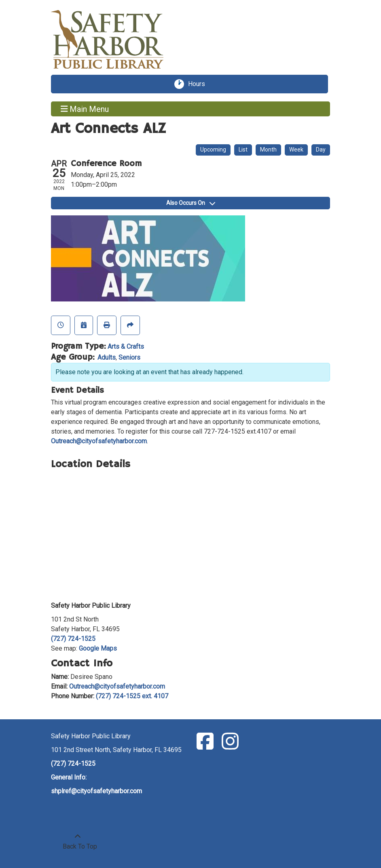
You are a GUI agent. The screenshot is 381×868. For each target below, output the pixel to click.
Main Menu (85, 109)
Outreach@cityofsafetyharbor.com (99, 441)
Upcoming (213, 150)
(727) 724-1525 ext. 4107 (132, 696)
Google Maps (98, 648)
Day (321, 150)
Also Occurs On (191, 203)
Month (268, 150)
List (243, 150)
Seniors (129, 357)
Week (296, 150)
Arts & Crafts (126, 347)
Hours (199, 84)
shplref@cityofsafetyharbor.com (96, 791)
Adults (107, 357)
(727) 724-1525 (73, 639)
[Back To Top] (78, 842)
